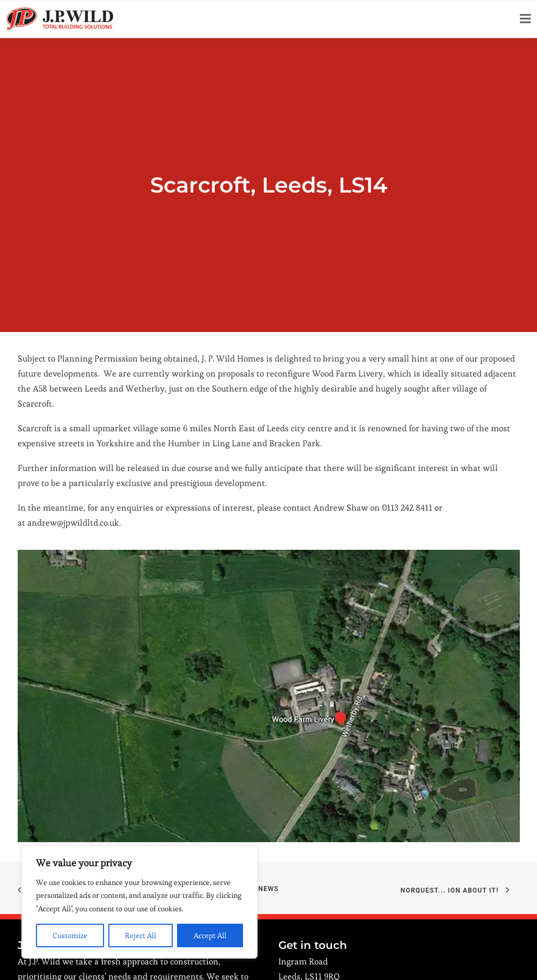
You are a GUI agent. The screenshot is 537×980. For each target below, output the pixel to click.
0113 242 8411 (320, 955)
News (269, 818)
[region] (139, 902)
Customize (70, 935)
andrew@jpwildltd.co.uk (73, 452)
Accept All (210, 935)
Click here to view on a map (332, 930)
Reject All (141, 935)
